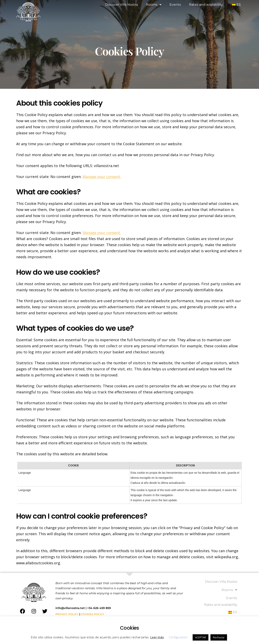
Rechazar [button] (219, 637)
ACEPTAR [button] (201, 637)
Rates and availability (206, 5)
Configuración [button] (178, 637)
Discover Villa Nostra (122, 5)
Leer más (157, 637)
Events (175, 5)
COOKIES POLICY (94, 616)
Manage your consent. (102, 177)
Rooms (154, 5)
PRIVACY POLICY (67, 616)
